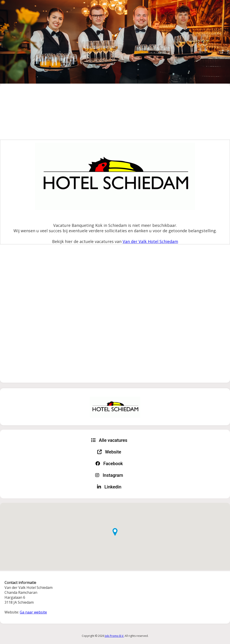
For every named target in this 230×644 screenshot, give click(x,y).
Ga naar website (33, 612)
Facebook (109, 464)
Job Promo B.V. (114, 636)
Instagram (109, 475)
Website (109, 452)
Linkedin (109, 487)
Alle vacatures (109, 440)
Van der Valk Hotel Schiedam (150, 241)
